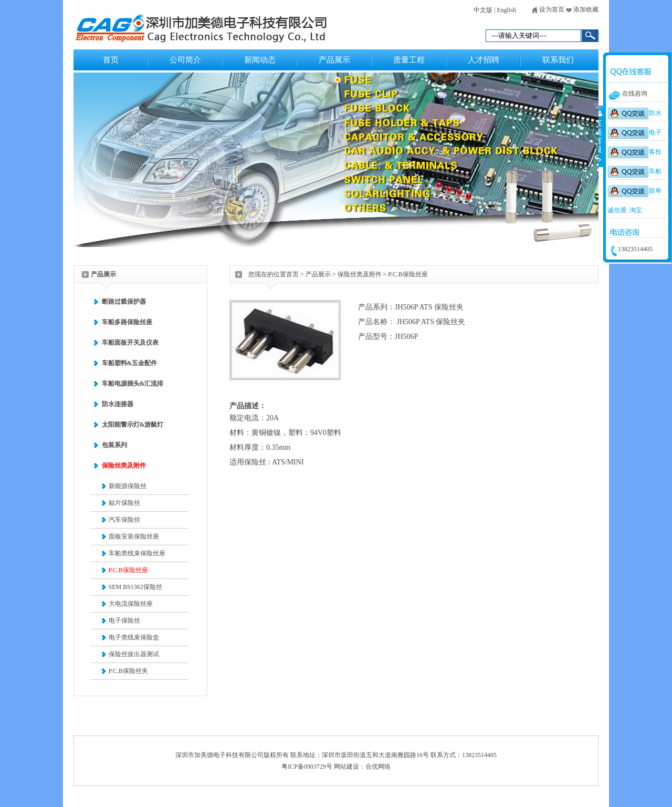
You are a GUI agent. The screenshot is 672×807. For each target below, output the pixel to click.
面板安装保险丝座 (134, 536)
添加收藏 (582, 9)
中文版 (483, 10)
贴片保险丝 (124, 503)
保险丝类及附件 (124, 465)
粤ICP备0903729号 (307, 767)
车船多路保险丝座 (127, 322)
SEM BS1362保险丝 (135, 587)
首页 (111, 60)
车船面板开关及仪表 (130, 343)
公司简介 (185, 60)
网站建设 (346, 767)
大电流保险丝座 (131, 604)
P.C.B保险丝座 (128, 570)
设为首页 (548, 9)
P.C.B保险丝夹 (128, 671)
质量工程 (409, 60)
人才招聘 (484, 60)
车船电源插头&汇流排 (133, 384)
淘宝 (636, 210)
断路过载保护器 (124, 302)
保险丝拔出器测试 (134, 654)
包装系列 (114, 445)
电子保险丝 (124, 620)
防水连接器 (118, 404)
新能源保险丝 (128, 486)
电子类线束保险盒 (134, 637)
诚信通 (617, 210)
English (506, 10)
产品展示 (334, 60)
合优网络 (378, 767)
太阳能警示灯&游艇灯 (133, 425)
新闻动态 (260, 60)
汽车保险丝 (124, 520)
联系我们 (558, 60)
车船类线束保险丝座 (137, 553)
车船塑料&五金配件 (130, 363)
